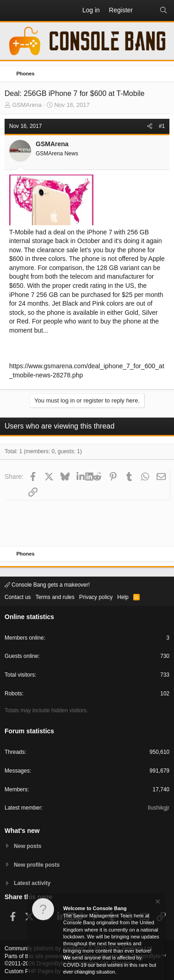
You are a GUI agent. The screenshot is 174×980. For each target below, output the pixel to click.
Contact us (18, 597)
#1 (162, 126)
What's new (22, 831)
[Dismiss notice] (157, 903)
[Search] (163, 11)
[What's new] (146, 11)
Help (123, 597)
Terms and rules (55, 597)
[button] (12, 11)
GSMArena (27, 105)
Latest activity (32, 883)
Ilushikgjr (159, 808)
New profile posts (37, 865)
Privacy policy (96, 597)
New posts (27, 846)
